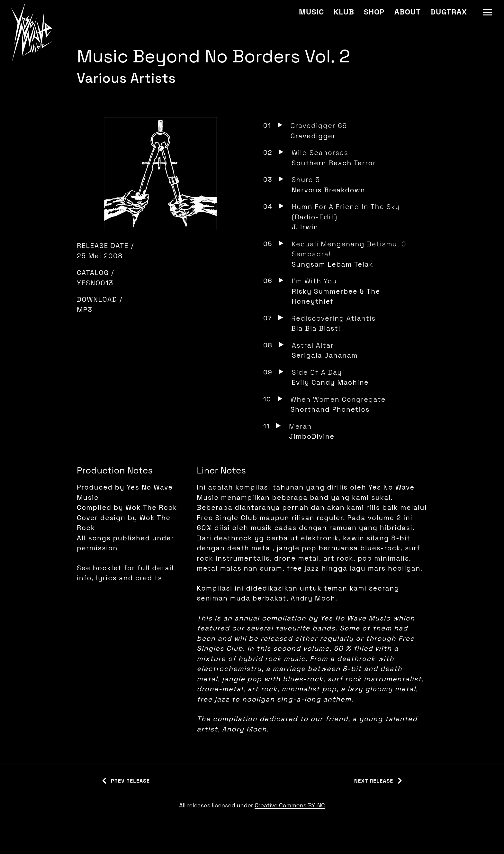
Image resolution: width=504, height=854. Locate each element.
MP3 (85, 310)
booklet (107, 568)
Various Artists (126, 78)
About (408, 12)
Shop (374, 12)
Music (311, 12)
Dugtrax (449, 12)
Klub (344, 12)
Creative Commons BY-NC (290, 805)
